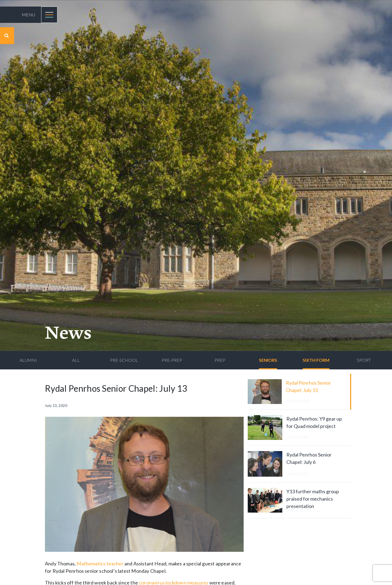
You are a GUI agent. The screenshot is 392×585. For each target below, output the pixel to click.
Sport (364, 360)
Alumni (28, 360)
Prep (220, 360)
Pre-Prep (172, 360)
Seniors (268, 360)
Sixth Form (316, 360)
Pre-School (124, 360)
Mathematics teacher (100, 563)
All (76, 360)
